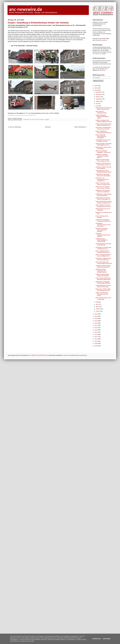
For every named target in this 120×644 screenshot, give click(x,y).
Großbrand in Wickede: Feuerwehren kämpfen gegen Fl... (102, 156)
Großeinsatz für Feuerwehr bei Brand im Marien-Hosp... (104, 109)
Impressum (66, 355)
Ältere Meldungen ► (81, 127)
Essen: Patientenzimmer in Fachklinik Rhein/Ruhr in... (103, 252)
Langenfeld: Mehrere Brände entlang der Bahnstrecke (103, 266)
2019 (96, 321)
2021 (96, 316)
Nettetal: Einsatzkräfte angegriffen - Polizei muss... (104, 152)
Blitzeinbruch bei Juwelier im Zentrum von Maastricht (103, 191)
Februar (98, 309)
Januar (98, 311)
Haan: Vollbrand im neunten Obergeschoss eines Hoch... (104, 206)
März (97, 307)
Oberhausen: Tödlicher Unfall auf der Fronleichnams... (103, 259)
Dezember (99, 92)
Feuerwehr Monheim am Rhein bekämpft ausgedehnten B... (104, 202)
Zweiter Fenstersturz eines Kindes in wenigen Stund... (103, 184)
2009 (96, 343)
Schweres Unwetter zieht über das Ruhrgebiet (103, 168)
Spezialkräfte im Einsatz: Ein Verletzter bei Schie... (103, 141)
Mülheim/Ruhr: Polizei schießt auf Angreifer (103, 148)
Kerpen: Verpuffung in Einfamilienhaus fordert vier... (104, 132)
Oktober (98, 97)
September (99, 99)
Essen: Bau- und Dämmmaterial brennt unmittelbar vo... (102, 179)
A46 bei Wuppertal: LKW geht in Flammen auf (103, 244)
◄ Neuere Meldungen (14, 127)
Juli (97, 104)
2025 (96, 86)
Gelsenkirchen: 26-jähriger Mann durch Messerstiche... (104, 175)
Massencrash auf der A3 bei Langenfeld (103, 209)
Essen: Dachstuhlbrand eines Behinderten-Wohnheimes (103, 279)
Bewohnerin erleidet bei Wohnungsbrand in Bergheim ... (102, 230)
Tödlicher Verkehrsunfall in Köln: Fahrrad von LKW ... (103, 160)
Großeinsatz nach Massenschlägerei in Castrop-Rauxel (102, 240)
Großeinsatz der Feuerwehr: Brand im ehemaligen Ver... (103, 198)
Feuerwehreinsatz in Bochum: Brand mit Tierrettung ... (103, 286)
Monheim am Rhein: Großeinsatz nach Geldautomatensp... (101, 271)
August (98, 101)
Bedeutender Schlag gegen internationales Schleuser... (103, 282)
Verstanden (107, 639)
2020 (96, 319)
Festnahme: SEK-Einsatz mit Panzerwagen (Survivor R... (104, 164)
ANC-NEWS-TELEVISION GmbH (38, 355)
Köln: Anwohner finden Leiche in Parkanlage (103, 298)
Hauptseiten (104, 40)
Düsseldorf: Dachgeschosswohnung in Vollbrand (103, 235)
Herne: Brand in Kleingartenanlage (101, 112)
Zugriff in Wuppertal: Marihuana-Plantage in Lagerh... (102, 117)
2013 (96, 334)
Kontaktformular (98, 54)
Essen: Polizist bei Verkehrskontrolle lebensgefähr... (101, 136)
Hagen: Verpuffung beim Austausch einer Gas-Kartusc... (102, 294)
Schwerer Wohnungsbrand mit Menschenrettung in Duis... (103, 125)
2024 (96, 88)
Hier (94, 67)
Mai (97, 302)
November (99, 95)
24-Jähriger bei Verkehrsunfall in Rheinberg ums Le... (103, 248)
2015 (96, 330)
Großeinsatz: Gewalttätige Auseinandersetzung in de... (104, 220)
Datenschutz (102, 70)
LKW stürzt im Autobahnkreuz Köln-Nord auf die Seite (103, 128)
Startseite (48, 127)
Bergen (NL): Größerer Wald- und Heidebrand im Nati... (103, 290)
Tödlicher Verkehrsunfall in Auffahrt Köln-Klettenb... (103, 275)
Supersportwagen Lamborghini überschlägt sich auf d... (104, 144)
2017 (96, 325)
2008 (96, 346)
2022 (96, 314)
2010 (96, 341)
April (97, 304)
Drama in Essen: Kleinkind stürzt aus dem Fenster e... (103, 187)
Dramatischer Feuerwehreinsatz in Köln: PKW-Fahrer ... (103, 225)
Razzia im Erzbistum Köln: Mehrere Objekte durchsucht (104, 121)
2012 (96, 337)
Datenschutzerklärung (80, 355)
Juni (97, 106)
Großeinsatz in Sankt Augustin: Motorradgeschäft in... (104, 195)
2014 (96, 332)
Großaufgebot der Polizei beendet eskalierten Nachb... (104, 171)
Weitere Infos (97, 639)
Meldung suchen (98, 81)
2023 (96, 90)
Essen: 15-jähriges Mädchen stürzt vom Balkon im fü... (103, 255)
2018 (96, 323)
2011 (96, 339)
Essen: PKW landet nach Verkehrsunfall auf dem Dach (104, 263)
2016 (96, 328)
